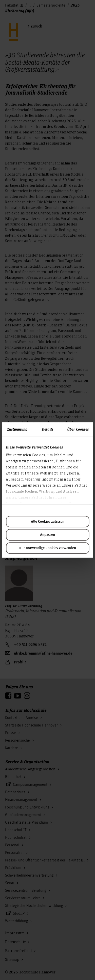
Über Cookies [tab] (78, 429)
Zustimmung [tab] (17, 429)
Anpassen (48, 535)
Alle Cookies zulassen (48, 522)
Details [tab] (48, 429)
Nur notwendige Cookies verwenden (48, 548)
